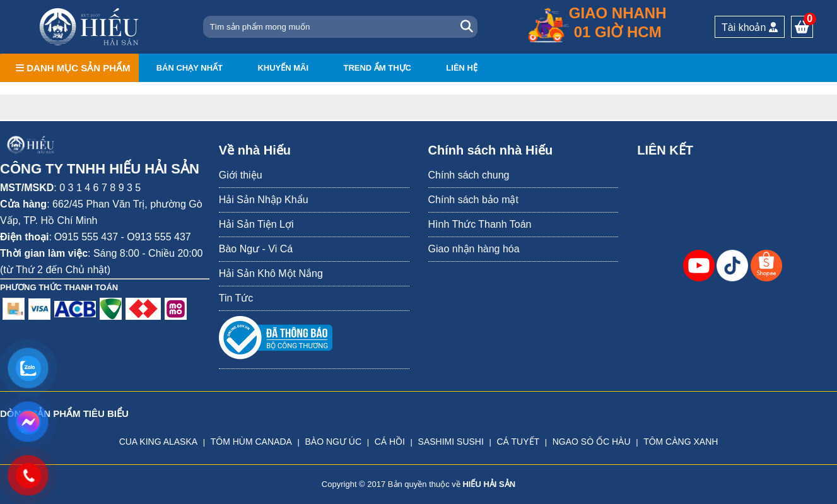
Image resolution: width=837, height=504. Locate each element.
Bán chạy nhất (190, 68)
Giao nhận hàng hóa (474, 249)
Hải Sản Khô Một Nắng (271, 273)
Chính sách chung (469, 175)
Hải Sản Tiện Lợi (256, 224)
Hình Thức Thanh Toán (480, 224)
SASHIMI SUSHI (451, 442)
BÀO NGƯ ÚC (333, 442)
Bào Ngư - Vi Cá (256, 249)
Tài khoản (750, 27)
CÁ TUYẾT (518, 442)
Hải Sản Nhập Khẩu (264, 200)
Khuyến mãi (283, 68)
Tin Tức (236, 298)
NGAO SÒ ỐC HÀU (592, 442)
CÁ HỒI (390, 442)
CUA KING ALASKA (159, 442)
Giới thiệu (241, 175)
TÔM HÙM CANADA (251, 442)
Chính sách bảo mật (473, 200)
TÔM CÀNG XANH (681, 442)
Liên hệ (462, 68)
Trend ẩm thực (377, 68)
